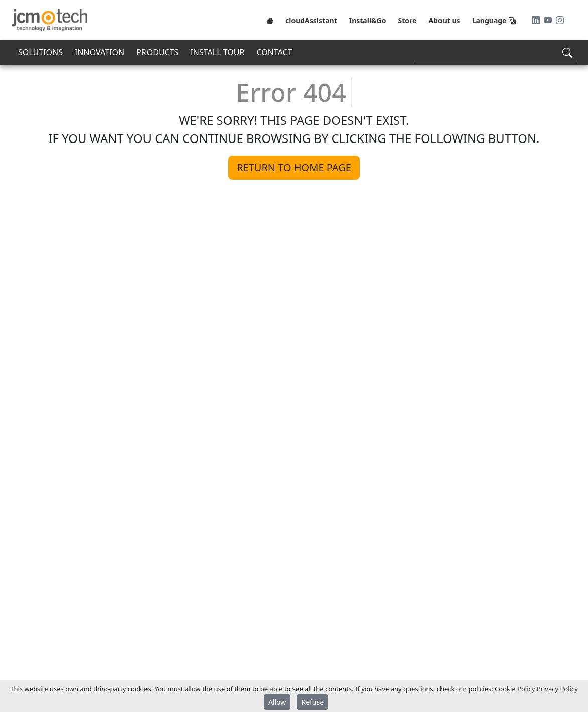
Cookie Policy (515, 689)
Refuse (312, 702)
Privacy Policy (557, 689)
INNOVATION (100, 52)
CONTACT (274, 52)
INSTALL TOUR (217, 52)
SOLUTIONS (40, 52)
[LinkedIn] (537, 20)
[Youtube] (549, 20)
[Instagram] (560, 20)
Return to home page (294, 167)
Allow (277, 702)
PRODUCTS (157, 52)
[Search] (496, 52)
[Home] (270, 20)
